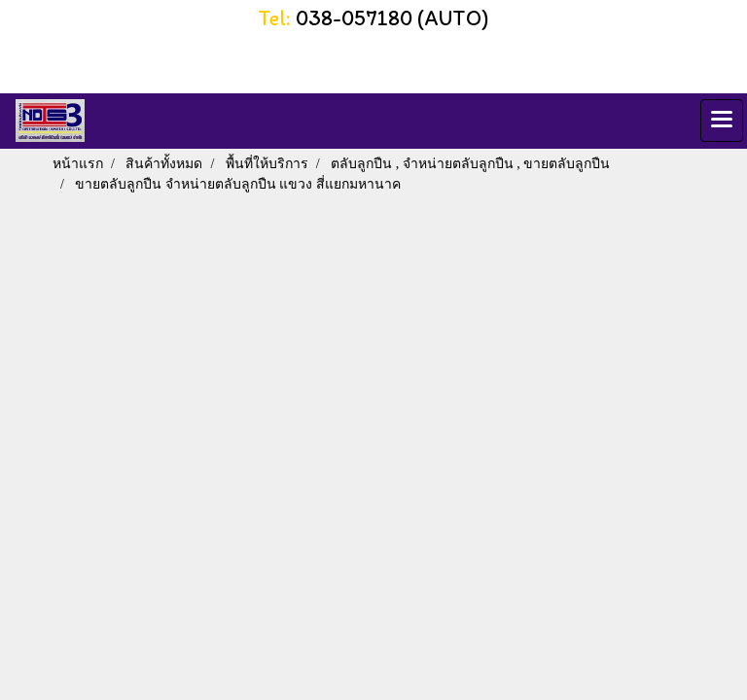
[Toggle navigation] (722, 121)
